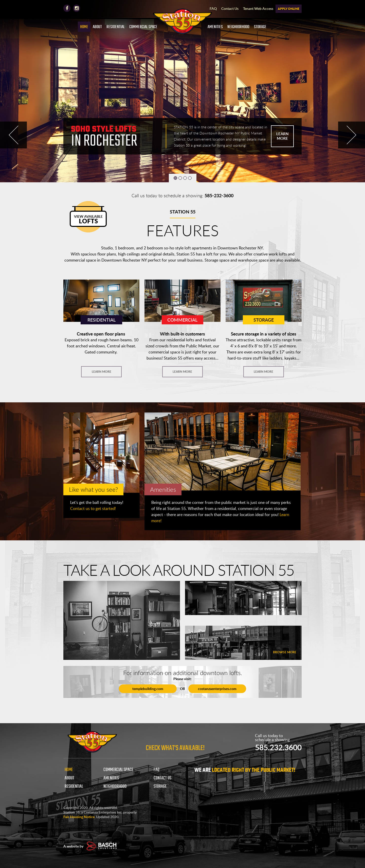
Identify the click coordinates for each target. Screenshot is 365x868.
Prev (13, 135)
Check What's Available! (175, 748)
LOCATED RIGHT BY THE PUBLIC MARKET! (254, 770)
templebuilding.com (148, 689)
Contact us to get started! (93, 508)
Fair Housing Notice (79, 817)
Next (352, 135)
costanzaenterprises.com (217, 689)
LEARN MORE (282, 136)
